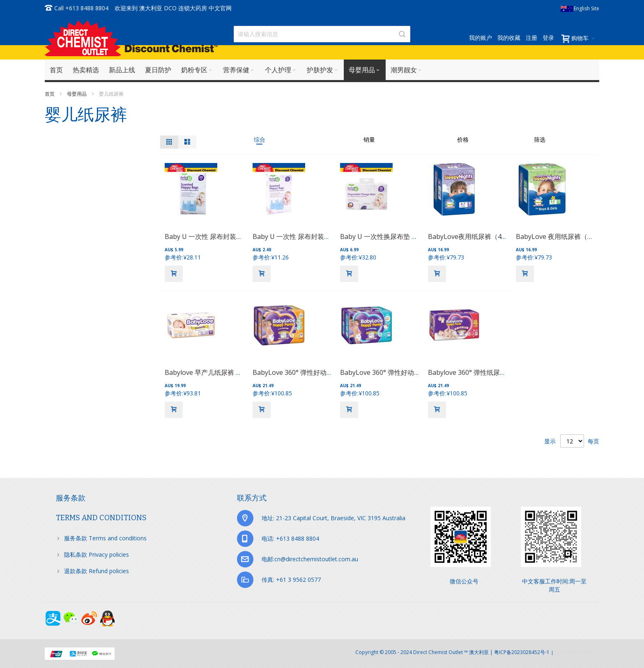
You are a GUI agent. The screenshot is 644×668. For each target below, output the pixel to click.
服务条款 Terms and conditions (105, 538)
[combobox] (322, 34)
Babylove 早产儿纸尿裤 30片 (207, 372)
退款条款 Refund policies (97, 571)
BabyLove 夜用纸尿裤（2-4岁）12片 (570, 236)
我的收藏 (509, 38)
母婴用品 (77, 94)
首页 (50, 94)
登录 (548, 38)
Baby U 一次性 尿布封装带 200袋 (213, 236)
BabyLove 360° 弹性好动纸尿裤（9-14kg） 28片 (412, 372)
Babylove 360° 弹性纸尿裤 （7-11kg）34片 (492, 372)
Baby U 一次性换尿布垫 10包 (383, 236)
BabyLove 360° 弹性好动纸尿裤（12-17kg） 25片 (326, 372)
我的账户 (481, 38)
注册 (531, 38)
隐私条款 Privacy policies (97, 554)
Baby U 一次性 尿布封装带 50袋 (299, 236)
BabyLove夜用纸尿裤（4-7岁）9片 (480, 236)
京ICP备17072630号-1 (577, 652)
